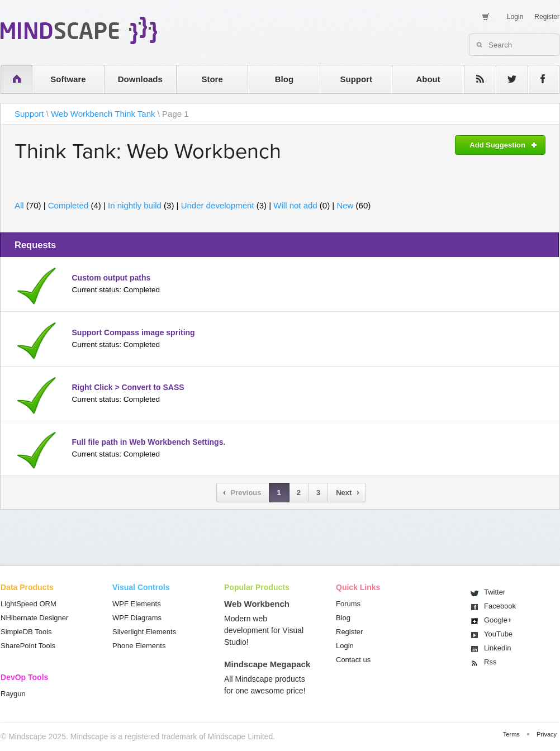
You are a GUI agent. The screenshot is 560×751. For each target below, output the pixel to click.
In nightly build (135, 205)
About (428, 79)
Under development (218, 205)
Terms (511, 734)
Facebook (500, 606)
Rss (490, 662)
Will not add (295, 205)
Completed (68, 205)
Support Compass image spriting (134, 332)
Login (515, 17)
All (19, 205)
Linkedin (497, 648)
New (345, 205)
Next (344, 493)
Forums (348, 604)
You (498, 634)
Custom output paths (111, 278)
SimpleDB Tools (26, 632)
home (11, 79)
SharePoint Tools (28, 646)
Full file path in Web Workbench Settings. (149, 442)
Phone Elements (139, 646)
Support (356, 79)
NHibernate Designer (34, 618)
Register (547, 17)
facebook (538, 79)
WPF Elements (137, 604)
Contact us (353, 660)
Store (212, 79)
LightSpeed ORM (29, 604)
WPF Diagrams (137, 618)
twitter (506, 79)
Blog (284, 79)
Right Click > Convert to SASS (128, 387)
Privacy (547, 734)
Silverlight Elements (144, 632)
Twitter (495, 592)
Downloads (140, 79)
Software (68, 79)
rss (474, 79)
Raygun (13, 694)
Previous (246, 493)
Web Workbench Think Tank (103, 114)
